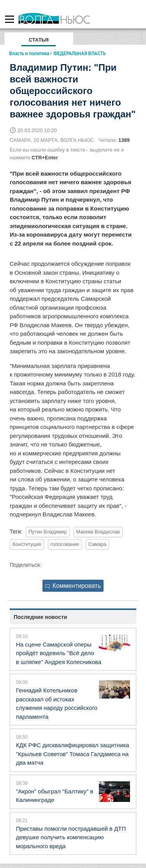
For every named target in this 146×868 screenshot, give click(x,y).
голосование (65, 544)
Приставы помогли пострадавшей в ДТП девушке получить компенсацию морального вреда (71, 837)
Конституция (27, 544)
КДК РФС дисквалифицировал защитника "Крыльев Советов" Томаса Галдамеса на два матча (73, 754)
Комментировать (73, 586)
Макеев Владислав (98, 532)
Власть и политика (29, 53)
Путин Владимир (47, 532)
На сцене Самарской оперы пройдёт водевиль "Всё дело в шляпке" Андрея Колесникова (59, 653)
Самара (97, 544)
